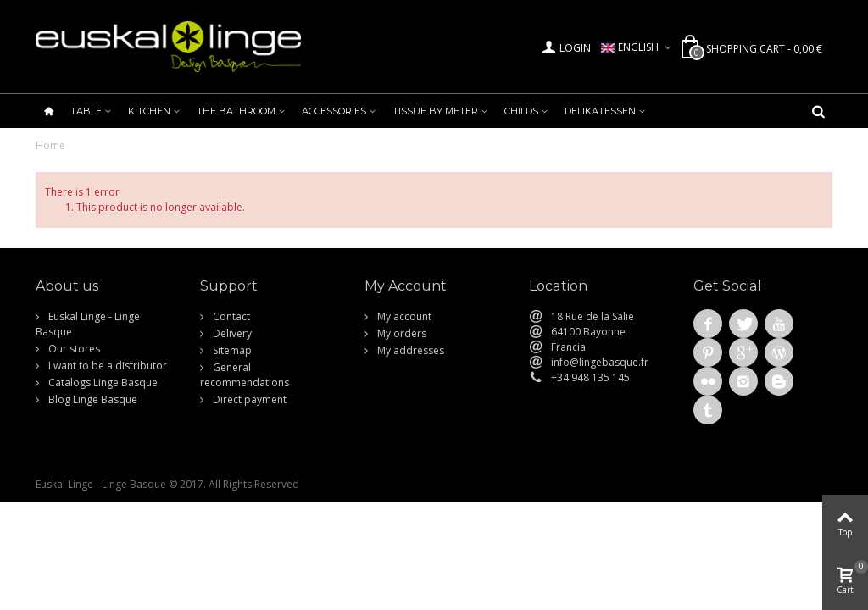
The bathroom (236, 111)
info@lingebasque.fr (600, 362)
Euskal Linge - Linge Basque (88, 324)
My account (403, 316)
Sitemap (231, 350)
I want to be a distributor (106, 366)
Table (86, 111)
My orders (401, 333)
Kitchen (149, 111)
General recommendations (245, 375)
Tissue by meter (435, 111)
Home (50, 145)
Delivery (231, 333)
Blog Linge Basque (92, 399)
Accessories (334, 111)
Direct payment (248, 399)
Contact (230, 316)
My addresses (409, 350)
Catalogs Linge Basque (102, 383)
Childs (521, 111)
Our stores (73, 349)
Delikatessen (600, 111)
